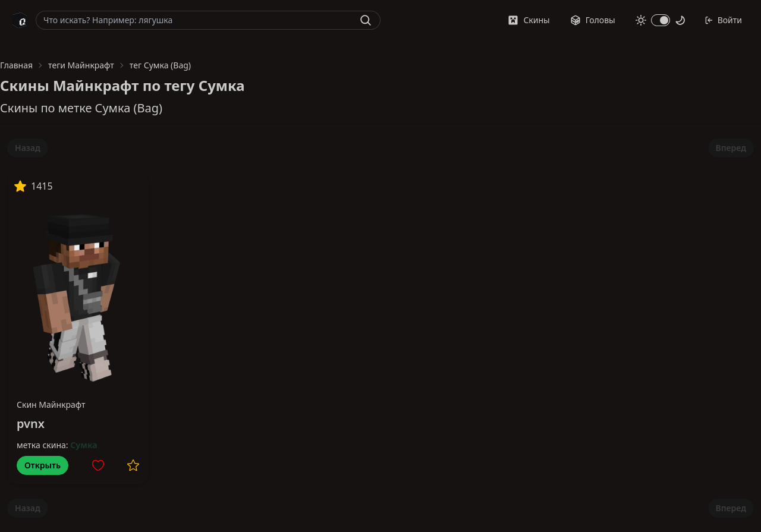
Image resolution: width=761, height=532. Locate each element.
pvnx (31, 424)
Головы (593, 20)
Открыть (43, 465)
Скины (529, 20)
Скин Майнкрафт (51, 404)
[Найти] (366, 20)
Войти (723, 20)
